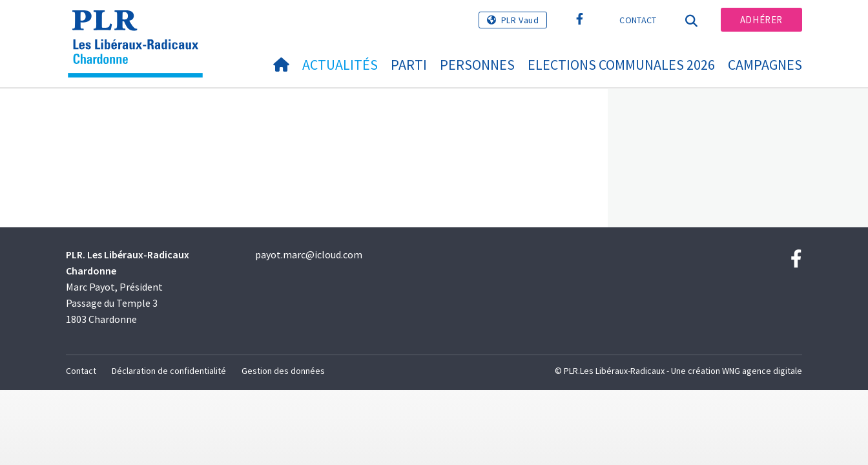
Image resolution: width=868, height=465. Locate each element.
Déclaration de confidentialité (169, 371)
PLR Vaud (520, 20)
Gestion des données (283, 371)
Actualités (340, 65)
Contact (638, 20)
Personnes (477, 65)
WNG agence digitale (762, 371)
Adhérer (761, 20)
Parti (409, 65)
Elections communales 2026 (621, 65)
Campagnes (765, 65)
